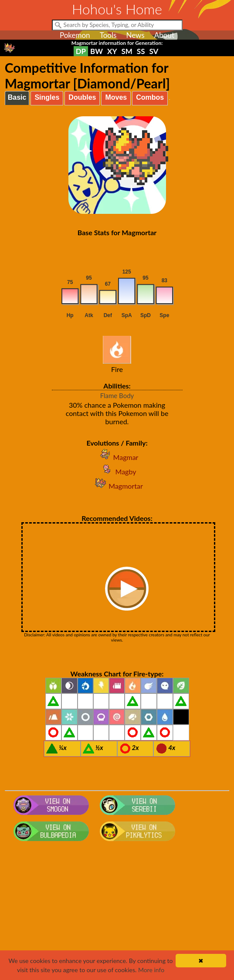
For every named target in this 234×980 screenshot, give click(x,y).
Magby (117, 471)
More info (151, 970)
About (164, 35)
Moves (116, 97)
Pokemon (75, 35)
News (135, 35)
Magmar (117, 457)
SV (154, 51)
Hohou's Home (117, 9)
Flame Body (117, 395)
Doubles (82, 97)
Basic (17, 97)
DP (81, 51)
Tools (108, 35)
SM (127, 51)
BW (97, 51)
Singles (47, 97)
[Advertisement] (117, 914)
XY (112, 51)
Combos (150, 97)
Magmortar (117, 486)
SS (141, 51)
